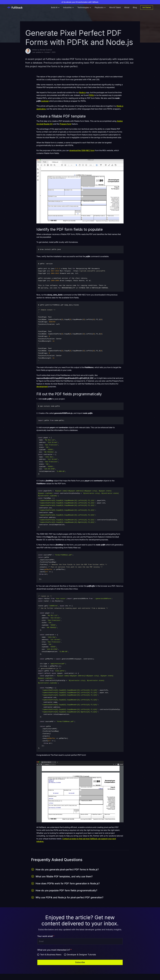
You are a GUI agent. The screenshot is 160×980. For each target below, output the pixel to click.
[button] (55, 7)
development (42, 387)
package (45, 101)
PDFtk (91, 95)
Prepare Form (65, 124)
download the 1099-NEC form (82, 150)
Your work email (46, 936)
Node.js (82, 92)
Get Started (147, 7)
